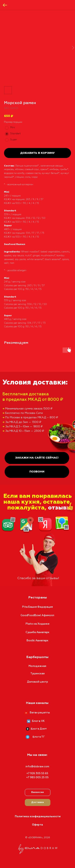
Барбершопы (37, 657)
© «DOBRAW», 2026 (38, 838)
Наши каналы (37, 703)
